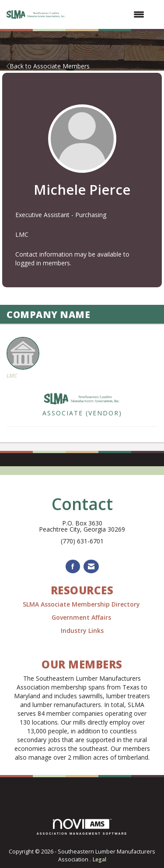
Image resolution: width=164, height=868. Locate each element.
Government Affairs (82, 617)
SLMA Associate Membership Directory (82, 604)
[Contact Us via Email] (91, 566)
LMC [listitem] (23, 358)
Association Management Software (82, 827)
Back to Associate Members (48, 66)
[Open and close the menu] (110, 14)
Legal (99, 859)
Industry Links (82, 630)
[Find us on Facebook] (73, 566)
